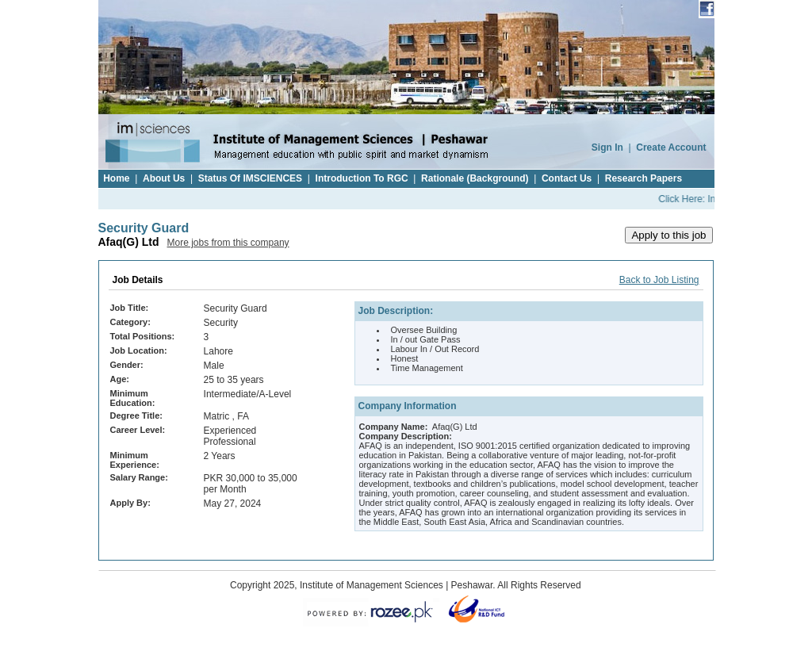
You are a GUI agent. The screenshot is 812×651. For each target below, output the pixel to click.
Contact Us (567, 178)
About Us (164, 178)
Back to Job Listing (659, 280)
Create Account (671, 147)
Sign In (607, 147)
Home (116, 178)
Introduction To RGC (362, 178)
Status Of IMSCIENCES (250, 178)
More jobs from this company (228, 243)
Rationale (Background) (475, 178)
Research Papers (643, 178)
